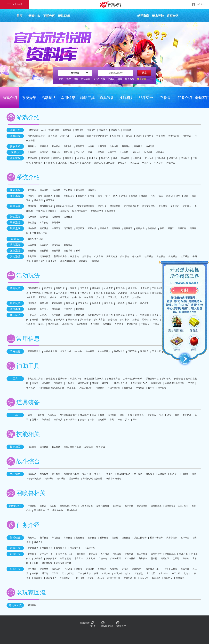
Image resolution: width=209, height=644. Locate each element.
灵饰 (130, 415)
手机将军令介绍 (119, 383)
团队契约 (46, 383)
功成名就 (148, 152)
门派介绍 (91, 130)
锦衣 (69, 79)
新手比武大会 (60, 256)
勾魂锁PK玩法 (124, 474)
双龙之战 (135, 163)
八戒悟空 (38, 558)
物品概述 (84, 415)
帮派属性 (187, 206)
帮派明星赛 (115, 206)
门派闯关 (32, 303)
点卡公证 (162, 388)
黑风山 (101, 578)
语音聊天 (92, 190)
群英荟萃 (159, 163)
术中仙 (155, 320)
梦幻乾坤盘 (53, 324)
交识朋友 (68, 190)
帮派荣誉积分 (149, 206)
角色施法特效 (94, 315)
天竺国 (55, 573)
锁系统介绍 (76, 379)
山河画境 (72, 288)
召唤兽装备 (71, 420)
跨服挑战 (110, 293)
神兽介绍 (32, 506)
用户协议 (187, 136)
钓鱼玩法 (72, 320)
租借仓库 (128, 388)
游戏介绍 (10, 98)
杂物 (92, 420)
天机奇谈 (137, 158)
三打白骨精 (130, 558)
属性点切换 (39, 261)
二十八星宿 (61, 293)
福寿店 (134, 196)
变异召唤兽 (142, 506)
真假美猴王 (51, 558)
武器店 (170, 196)
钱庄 (161, 196)
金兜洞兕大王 (66, 578)
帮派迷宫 (52, 211)
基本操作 (56, 146)
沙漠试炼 (60, 288)
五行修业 (144, 293)
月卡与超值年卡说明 (133, 379)
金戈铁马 (81, 158)
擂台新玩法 (157, 293)
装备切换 (52, 261)
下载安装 (128, 136)
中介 (108, 196)
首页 (20, 16)
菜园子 (42, 324)
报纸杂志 (31, 324)
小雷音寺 (79, 558)
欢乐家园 (32, 152)
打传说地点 (119, 351)
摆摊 (58, 196)
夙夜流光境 (112, 256)
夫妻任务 (68, 217)
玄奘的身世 (156, 554)
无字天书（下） (47, 554)
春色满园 (88, 297)
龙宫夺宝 (32, 538)
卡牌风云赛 (85, 293)
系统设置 (80, 146)
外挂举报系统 (114, 388)
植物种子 (102, 420)
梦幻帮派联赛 (97, 211)
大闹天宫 (144, 578)
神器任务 (38, 542)
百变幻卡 (119, 324)
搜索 (144, 73)
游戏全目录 (15, 4)
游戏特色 (115, 130)
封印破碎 (80, 309)
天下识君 (84, 288)
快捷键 (91, 146)
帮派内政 (40, 211)
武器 (30, 415)
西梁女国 (165, 558)
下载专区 (49, 16)
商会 (92, 196)
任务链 (115, 538)
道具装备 (107, 98)
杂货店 (124, 196)
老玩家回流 (45, 256)
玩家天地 (158, 16)
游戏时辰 (150, 146)
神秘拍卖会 (69, 196)
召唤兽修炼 (58, 510)
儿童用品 (152, 415)
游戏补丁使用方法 (145, 136)
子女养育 (32, 223)
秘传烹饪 (112, 415)
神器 (115, 158)
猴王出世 (80, 578)
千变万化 (146, 163)
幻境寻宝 (98, 293)
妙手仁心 (77, 297)
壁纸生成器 (99, 79)
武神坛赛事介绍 (35, 239)
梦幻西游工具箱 (35, 379)
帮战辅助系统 (46, 206)
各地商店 (90, 351)
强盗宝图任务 (140, 538)
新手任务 (44, 538)
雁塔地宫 (145, 288)
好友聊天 (32, 190)
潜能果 (185, 474)
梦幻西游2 (33, 158)
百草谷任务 (90, 548)
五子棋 (136, 320)
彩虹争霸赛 (57, 303)
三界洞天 (145, 324)
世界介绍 (79, 130)
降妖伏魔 (132, 303)
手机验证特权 (152, 379)
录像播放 (138, 146)
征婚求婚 (44, 217)
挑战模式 (44, 474)
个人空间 (98, 256)
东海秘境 (50, 163)
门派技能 (32, 447)
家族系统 (74, 256)
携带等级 (129, 506)
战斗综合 (146, 98)
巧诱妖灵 (113, 297)
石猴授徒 (139, 573)
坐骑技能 (44, 251)
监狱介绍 (87, 474)
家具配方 (144, 351)
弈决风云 (86, 163)
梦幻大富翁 (100, 320)
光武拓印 (52, 415)
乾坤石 (35, 420)
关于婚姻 (32, 217)
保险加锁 (58, 383)
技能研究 (64, 211)
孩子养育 (129, 79)
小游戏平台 (68, 324)
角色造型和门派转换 (94, 379)
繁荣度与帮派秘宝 (86, 206)
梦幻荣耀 (32, 256)
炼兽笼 (105, 383)
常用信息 (68, 98)
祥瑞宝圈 (80, 315)
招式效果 (137, 256)
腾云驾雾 (45, 158)
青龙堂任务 (33, 548)
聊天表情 (56, 190)
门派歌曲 (108, 315)
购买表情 (80, 190)
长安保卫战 (83, 303)
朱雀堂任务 (61, 548)
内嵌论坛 (178, 379)
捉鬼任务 (80, 538)
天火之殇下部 (68, 573)
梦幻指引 (68, 146)
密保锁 (191, 383)
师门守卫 (44, 309)
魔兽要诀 (187, 415)
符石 (120, 420)
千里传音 (70, 383)
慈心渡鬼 (145, 303)
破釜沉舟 (74, 163)
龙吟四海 (93, 554)
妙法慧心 (137, 297)
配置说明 (116, 136)
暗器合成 (101, 447)
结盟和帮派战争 (80, 211)
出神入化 (136, 152)
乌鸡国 (35, 573)
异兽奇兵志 (83, 383)
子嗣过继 (56, 223)
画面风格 (127, 130)
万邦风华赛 (157, 288)
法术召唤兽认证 (42, 510)
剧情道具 (139, 415)
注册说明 (161, 136)
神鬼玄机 (44, 152)
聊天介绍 (44, 190)
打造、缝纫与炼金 (72, 447)
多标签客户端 (113, 379)
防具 (122, 415)
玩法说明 (64, 16)
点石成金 (160, 152)
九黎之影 (110, 163)
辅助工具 (88, 98)
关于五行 (98, 474)
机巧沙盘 (44, 228)
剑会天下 (108, 288)
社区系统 (185, 256)
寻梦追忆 (108, 303)
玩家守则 (64, 136)
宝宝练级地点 (34, 351)
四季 (96, 573)
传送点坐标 (66, 351)
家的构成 (104, 228)
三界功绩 (156, 351)
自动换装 (60, 320)
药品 (94, 415)
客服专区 (173, 16)
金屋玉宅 (56, 228)
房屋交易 (140, 228)
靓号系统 (50, 379)
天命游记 (44, 315)
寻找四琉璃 (170, 554)
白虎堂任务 (47, 548)
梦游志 (95, 383)
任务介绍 (185, 98)
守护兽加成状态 (131, 206)
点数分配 (114, 146)
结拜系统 (149, 256)
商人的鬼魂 (142, 554)
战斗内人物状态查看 (92, 479)
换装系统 (173, 256)
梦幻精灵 (166, 379)
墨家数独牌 (82, 324)
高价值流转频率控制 (174, 383)
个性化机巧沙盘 (39, 233)
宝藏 (90, 152)
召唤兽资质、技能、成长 (177, 506)
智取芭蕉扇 (66, 558)
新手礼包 (32, 146)
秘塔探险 (96, 288)
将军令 (151, 388)
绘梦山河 (38, 163)
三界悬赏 (68, 309)
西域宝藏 (185, 569)
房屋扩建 (182, 228)
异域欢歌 (101, 297)
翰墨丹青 (107, 324)
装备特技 (56, 447)
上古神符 (124, 152)
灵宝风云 (185, 158)
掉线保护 (62, 379)
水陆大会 (106, 573)
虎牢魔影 (32, 569)
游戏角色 (103, 130)
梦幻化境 (68, 152)
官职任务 (92, 538)
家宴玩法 (80, 228)
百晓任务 (126, 538)
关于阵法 (138, 474)
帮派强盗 (56, 309)
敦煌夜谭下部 (114, 578)
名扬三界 (173, 158)
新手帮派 (163, 206)
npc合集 (78, 351)
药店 (100, 196)
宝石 (161, 415)
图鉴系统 (161, 256)
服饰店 (144, 196)
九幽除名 (102, 569)
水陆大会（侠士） (122, 573)
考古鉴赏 (95, 324)
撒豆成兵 (120, 288)
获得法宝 (68, 245)
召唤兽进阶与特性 (68, 506)
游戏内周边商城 (68, 261)
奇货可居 (48, 288)
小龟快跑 (36, 293)
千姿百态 (32, 315)
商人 (115, 196)
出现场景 (117, 506)
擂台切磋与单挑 (71, 474)
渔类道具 (58, 420)
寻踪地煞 (44, 569)
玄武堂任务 (76, 548)
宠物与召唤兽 (103, 506)
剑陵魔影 (180, 578)
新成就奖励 (47, 320)
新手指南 (143, 16)
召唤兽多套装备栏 (68, 415)
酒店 (186, 196)
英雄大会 (70, 303)
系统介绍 (29, 98)
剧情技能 (89, 447)
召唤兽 (165, 98)
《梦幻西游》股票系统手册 (51, 388)
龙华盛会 (32, 554)
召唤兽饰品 (72, 510)
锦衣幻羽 (145, 315)
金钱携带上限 (50, 351)
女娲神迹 (103, 558)
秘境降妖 (38, 578)
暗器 (177, 415)
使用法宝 (56, 245)
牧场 (162, 228)
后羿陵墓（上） (153, 569)
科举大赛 (44, 303)
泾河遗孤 (68, 569)
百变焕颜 (56, 315)
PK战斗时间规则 (113, 479)
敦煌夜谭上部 (130, 578)
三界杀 (156, 324)
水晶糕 (53, 506)
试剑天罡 (56, 569)
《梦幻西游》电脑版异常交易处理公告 (90, 136)
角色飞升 (174, 474)
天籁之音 (125, 297)
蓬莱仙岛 (143, 558)
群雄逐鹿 (69, 158)
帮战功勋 (32, 206)
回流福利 (32, 605)
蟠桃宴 (79, 569)
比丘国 (35, 563)
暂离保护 (31, 388)
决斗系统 (61, 479)
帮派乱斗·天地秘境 (65, 206)
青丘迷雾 (151, 573)
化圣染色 (156, 315)
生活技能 (44, 447)
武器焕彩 (68, 315)
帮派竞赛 (111, 211)
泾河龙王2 (51, 578)
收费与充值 (174, 136)
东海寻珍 (114, 569)
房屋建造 (128, 228)
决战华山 (122, 293)
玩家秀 (35, 320)
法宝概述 (32, 245)
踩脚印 (171, 228)
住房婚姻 (152, 228)
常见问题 (102, 146)
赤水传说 (125, 158)
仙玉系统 (50, 200)
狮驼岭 (186, 558)
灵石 (127, 420)
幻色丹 (43, 506)
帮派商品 (46, 420)
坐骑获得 (32, 251)
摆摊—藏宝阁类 (45, 196)
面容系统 (120, 315)
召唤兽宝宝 (156, 506)
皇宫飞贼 (64, 297)
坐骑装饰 (68, 251)
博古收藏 (32, 228)
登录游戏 (44, 146)
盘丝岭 (176, 558)
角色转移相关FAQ (139, 383)
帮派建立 (175, 206)
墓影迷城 (32, 309)
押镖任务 (68, 538)
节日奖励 (132, 351)
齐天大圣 (149, 158)
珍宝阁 (31, 196)
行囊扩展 (40, 415)
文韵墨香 (120, 303)
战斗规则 (56, 474)
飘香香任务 (172, 538)
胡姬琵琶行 (137, 569)
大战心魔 (183, 554)
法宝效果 (44, 245)
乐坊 (153, 196)
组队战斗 (150, 474)
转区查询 (86, 79)
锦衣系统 (83, 261)
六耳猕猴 (117, 554)
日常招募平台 (34, 288)
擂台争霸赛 (74, 479)
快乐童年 (161, 158)
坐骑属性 (56, 251)
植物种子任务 (156, 538)
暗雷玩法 (32, 474)
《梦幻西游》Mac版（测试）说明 (44, 130)
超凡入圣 (93, 158)
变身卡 (83, 420)
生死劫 (133, 293)
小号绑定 (140, 388)
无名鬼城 (91, 558)
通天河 (45, 573)
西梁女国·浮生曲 (64, 563)
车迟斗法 (156, 578)
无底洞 (125, 569)
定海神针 (129, 554)
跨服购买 (82, 196)
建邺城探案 (47, 563)
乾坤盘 (111, 79)
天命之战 (80, 152)
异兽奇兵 (57, 158)
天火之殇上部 (84, 573)
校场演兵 (132, 288)
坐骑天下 (112, 152)
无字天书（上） (66, 554)
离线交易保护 (86, 388)
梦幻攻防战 (132, 324)
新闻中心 (34, 16)
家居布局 (92, 228)
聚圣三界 (105, 158)
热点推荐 (198, 4)
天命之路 (122, 163)
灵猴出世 (90, 569)
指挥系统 (49, 479)
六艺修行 (44, 223)
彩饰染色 (132, 315)
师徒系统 (125, 256)
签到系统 (87, 256)
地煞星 (73, 293)
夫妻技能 (56, 217)
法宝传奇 (100, 152)
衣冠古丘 (168, 578)
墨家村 (154, 558)
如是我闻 (81, 554)
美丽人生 (56, 152)
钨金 (135, 420)
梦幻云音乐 (85, 320)
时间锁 (35, 383)
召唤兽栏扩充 (87, 506)
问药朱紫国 (116, 558)
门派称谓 (95, 261)
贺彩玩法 (113, 320)
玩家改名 (72, 388)
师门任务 (56, 538)
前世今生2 (163, 573)
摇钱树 (53, 297)
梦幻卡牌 (125, 320)
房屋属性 (116, 228)
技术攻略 (142, 79)
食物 (102, 415)
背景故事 (67, 130)
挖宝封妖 (48, 293)
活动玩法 (49, 98)
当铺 (178, 196)
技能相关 (126, 98)
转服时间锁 (156, 383)
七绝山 (187, 573)
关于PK (110, 474)
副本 (120, 79)
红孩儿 (91, 578)
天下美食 (43, 297)
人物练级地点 (104, 351)
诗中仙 (145, 320)
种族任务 (104, 538)
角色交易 (100, 388)
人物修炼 (162, 474)
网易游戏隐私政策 (36, 136)
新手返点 (126, 146)
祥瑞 (76, 79)
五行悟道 (105, 554)
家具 (112, 420)
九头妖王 (62, 163)
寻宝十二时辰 (171, 569)
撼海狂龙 (98, 163)
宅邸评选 (68, 228)
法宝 (169, 415)
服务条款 (53, 136)
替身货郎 (38, 200)
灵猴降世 (171, 163)
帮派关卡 (102, 206)
